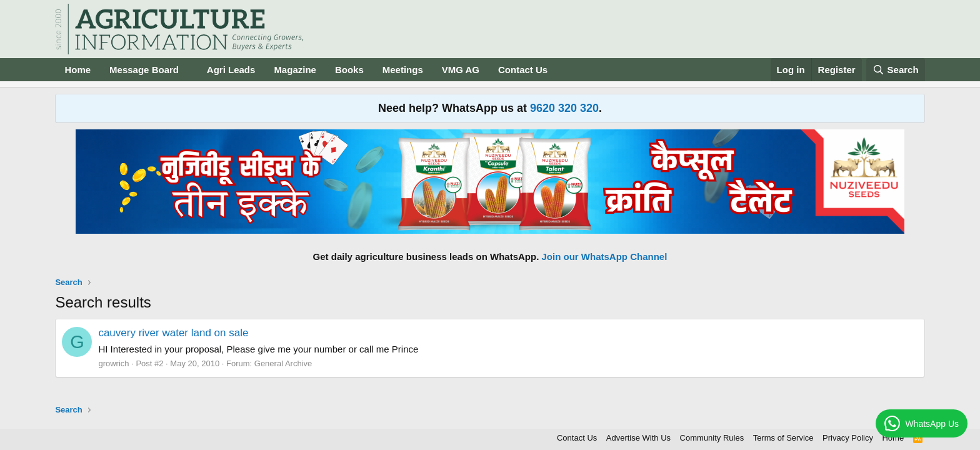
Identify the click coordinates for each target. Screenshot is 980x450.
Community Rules (712, 438)
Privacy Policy (848, 438)
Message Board (144, 70)
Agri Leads (231, 70)
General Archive (283, 363)
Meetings (403, 70)
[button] (189, 70)
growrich (113, 363)
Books (349, 70)
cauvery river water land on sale (173, 333)
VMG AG (461, 70)
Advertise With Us (638, 438)
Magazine (295, 70)
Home (77, 70)
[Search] (896, 70)
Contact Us (523, 70)
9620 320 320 (564, 108)
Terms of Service (783, 438)
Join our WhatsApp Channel (605, 257)
